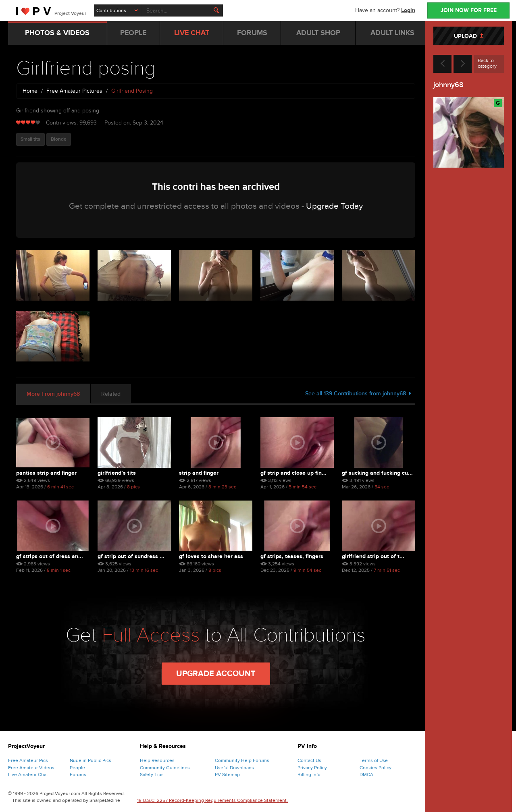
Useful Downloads (234, 768)
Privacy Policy (312, 768)
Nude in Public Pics (91, 760)
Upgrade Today (334, 206)
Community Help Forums (242, 760)
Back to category (487, 63)
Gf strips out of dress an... (50, 556)
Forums (78, 775)
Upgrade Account (216, 674)
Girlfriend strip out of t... (373, 556)
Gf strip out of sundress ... (131, 556)
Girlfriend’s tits (117, 473)
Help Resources (157, 760)
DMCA (366, 775)
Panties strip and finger (46, 473)
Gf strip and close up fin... (293, 473)
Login (408, 10)
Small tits (30, 139)
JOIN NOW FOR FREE (469, 10)
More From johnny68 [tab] (53, 394)
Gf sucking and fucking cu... (377, 473)
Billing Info (309, 775)
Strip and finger (199, 473)
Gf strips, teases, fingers (292, 556)
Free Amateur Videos (31, 768)
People (77, 768)
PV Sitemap (227, 775)
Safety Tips (152, 775)
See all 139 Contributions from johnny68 (358, 394)
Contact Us (309, 760)
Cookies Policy (376, 768)
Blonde (59, 139)
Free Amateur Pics (28, 760)
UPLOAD (469, 36)
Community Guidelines (165, 768)
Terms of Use (374, 760)
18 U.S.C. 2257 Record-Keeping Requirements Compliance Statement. (212, 800)
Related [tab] (111, 394)
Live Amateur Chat (28, 775)
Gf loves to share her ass (211, 556)
